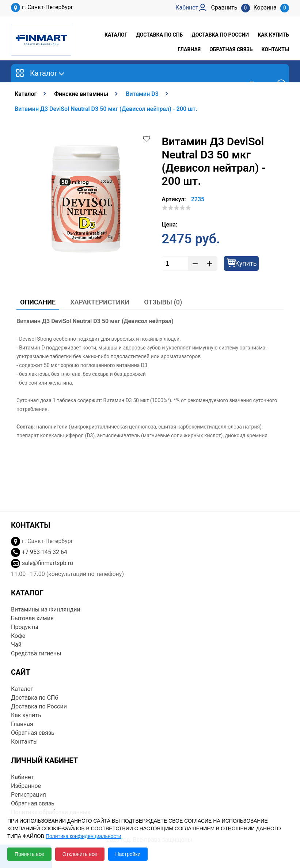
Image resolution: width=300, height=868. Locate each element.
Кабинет (22, 777)
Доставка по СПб (159, 35)
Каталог (116, 35)
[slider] (176, 207)
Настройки (128, 854)
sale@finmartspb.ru (48, 563)
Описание (38, 302)
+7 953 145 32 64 (45, 552)
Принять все (29, 854)
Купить (246, 263)
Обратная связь (231, 49)
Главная (189, 49)
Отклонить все (80, 854)
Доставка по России (220, 35)
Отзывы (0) (163, 302)
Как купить (273, 35)
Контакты (275, 49)
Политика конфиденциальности (83, 836)
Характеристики (100, 302)
